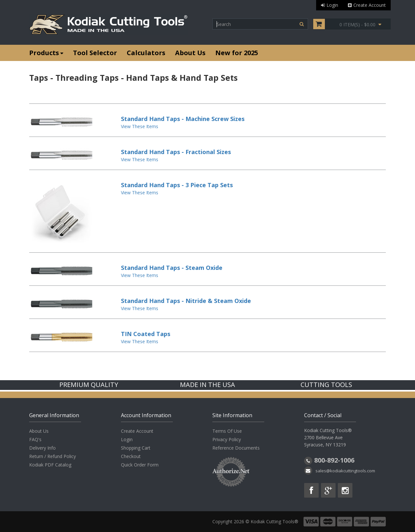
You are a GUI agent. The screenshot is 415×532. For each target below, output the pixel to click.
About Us (190, 53)
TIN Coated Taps (146, 334)
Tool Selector (95, 53)
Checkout (131, 456)
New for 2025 (237, 53)
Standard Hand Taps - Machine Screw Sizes (183, 119)
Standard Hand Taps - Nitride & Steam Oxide (186, 301)
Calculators (146, 53)
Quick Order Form (140, 465)
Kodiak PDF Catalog (50, 465)
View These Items (140, 126)
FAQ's (35, 439)
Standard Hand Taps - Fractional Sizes (176, 152)
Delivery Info (42, 448)
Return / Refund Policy (53, 456)
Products (46, 53)
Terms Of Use (227, 431)
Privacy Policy (227, 439)
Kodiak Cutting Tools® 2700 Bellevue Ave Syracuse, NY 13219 (328, 437)
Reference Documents (236, 448)
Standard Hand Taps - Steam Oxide (172, 268)
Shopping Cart (136, 448)
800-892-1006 (334, 460)
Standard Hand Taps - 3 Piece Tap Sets (177, 185)
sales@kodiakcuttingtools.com (345, 471)
